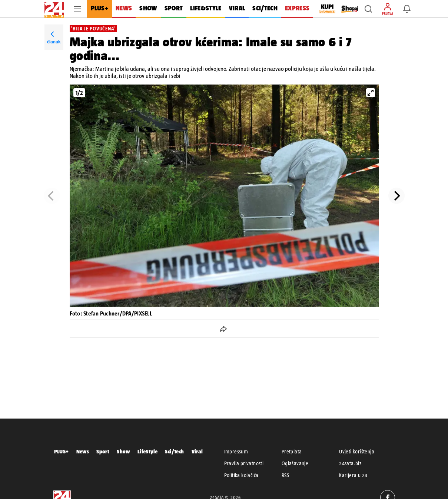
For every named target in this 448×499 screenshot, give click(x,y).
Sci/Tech (174, 451)
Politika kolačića (241, 475)
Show (123, 451)
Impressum (236, 452)
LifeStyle (148, 451)
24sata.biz (350, 463)
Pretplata (292, 452)
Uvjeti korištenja (357, 452)
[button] (368, 9)
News (83, 451)
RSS (285, 475)
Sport (103, 451)
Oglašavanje (295, 463)
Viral (197, 451)
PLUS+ (62, 451)
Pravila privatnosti (244, 463)
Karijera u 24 (353, 475)
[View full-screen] (371, 93)
